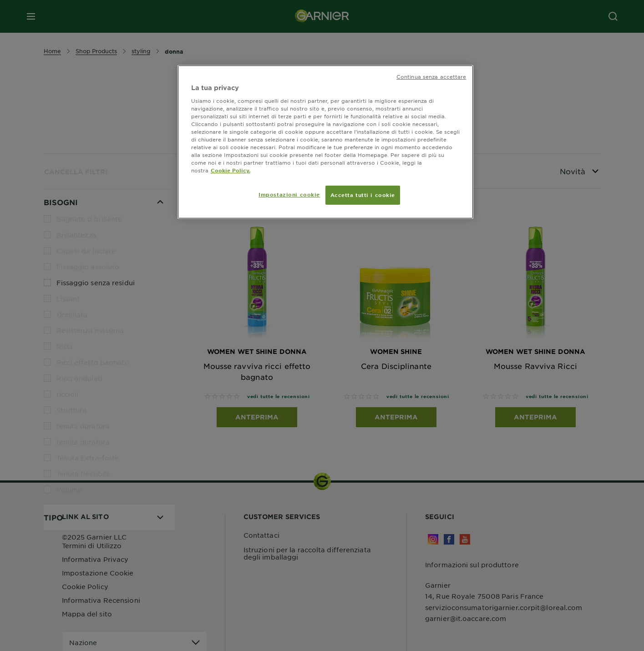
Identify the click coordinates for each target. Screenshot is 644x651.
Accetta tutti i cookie (363, 195)
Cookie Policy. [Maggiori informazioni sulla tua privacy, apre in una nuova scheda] (231, 170)
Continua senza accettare (431, 76)
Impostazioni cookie (289, 194)
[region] (325, 142)
